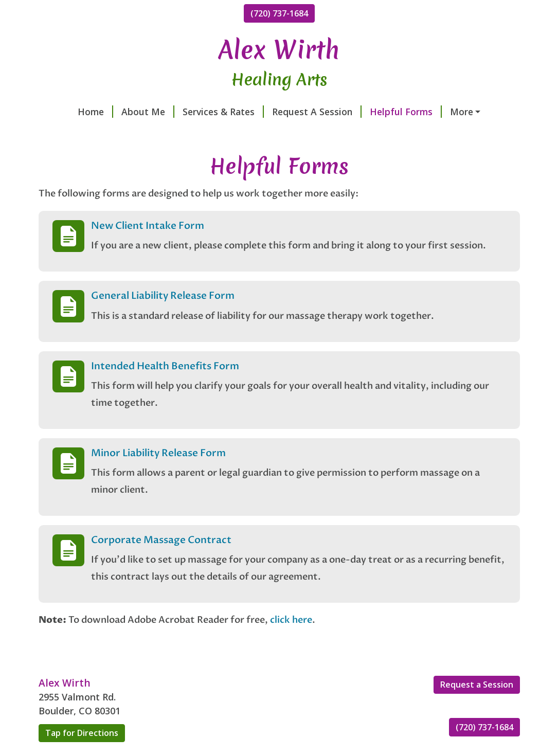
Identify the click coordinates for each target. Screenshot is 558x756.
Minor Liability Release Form (158, 475)
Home (65, 112)
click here (291, 642)
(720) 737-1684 (279, 13)
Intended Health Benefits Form (165, 388)
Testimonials (75, 134)
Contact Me (449, 112)
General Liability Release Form (163, 318)
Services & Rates (192, 112)
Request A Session (286, 112)
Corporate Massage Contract (161, 562)
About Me (117, 112)
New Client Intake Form (148, 247)
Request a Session (477, 707)
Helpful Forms (375, 112)
